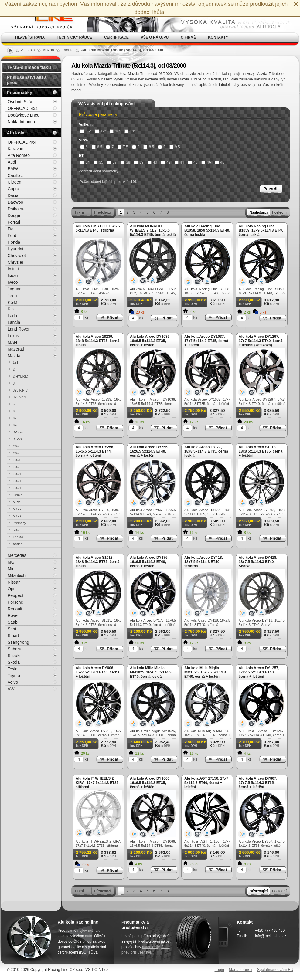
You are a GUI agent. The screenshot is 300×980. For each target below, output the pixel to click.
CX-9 (17, 467)
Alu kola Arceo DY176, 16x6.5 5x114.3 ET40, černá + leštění (149, 562)
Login (219, 970)
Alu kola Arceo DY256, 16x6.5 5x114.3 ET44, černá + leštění (95, 451)
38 (125, 162)
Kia (11, 309)
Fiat (11, 229)
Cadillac (15, 175)
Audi (12, 162)
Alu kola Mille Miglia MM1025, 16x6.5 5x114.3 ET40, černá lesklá (151, 672)
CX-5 (17, 453)
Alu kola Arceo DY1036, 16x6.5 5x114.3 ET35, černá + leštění (150, 341)
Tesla (13, 669)
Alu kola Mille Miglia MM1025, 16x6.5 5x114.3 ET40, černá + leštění (205, 672)
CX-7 (17, 460)
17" (101, 131)
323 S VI (19, 397)
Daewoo (15, 202)
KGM (12, 302)
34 (85, 162)
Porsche (15, 602)
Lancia (14, 322)
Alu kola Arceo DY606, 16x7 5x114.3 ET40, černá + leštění (97, 672)
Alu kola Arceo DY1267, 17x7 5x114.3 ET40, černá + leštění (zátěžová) (261, 341)
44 (179, 162)
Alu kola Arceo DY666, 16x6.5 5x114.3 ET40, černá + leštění (149, 451)
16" (86, 131)
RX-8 (17, 530)
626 (15, 425)
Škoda (14, 662)
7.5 (123, 147)
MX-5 (17, 509)
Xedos (17, 544)
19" (130, 131)
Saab (13, 622)
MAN (12, 342)
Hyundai (15, 249)
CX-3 (17, 446)
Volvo (13, 682)
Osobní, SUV (20, 102)
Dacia (13, 195)
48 (220, 162)
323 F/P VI (21, 390)
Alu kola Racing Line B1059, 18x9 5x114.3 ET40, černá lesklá (262, 230)
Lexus (13, 336)
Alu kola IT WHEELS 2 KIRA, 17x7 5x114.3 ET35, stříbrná (98, 783)
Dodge (14, 215)
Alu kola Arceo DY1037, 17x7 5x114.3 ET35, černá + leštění (206, 341)
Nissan (14, 582)
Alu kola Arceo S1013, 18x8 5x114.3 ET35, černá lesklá (97, 562)
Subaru (14, 649)
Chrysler (15, 262)
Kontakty (218, 37)
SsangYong (18, 642)
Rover (13, 615)
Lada (12, 316)
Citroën (14, 182)
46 (206, 162)
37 (112, 162)
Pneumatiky (19, 92)
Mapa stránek (240, 970)
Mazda (14, 356)
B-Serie (18, 432)
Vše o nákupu (155, 37)
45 (193, 162)
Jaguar (14, 289)
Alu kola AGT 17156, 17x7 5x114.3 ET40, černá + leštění (206, 783)
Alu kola (15, 133)
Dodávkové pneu (24, 115)
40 (152, 162)
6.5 (97, 147)
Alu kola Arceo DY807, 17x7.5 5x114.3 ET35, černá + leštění (258, 783)
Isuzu (13, 276)
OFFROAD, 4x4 (23, 108)
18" (115, 131)
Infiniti (13, 269)
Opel (12, 589)
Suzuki (14, 656)
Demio (18, 495)
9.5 (175, 147)
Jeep (12, 296)
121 (15, 362)
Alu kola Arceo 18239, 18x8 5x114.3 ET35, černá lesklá (97, 341)
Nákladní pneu (21, 122)
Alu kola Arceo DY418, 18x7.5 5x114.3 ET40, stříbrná (204, 562)
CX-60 (17, 481)
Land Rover (19, 329)
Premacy (19, 523)
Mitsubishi (17, 575)
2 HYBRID (20, 376)
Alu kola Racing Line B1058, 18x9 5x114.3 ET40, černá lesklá (207, 230)
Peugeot (15, 595)
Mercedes (17, 555)
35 (98, 162)
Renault (15, 609)
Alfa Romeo (19, 155)
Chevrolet (17, 256)
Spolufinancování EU (275, 970)
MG (11, 562)
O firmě (188, 37)
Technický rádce (74, 37)
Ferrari (14, 222)
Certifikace (116, 37)
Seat (12, 629)
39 (139, 162)
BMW (13, 169)
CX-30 (17, 474)
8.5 (149, 147)
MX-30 (18, 516)
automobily (151, 947)
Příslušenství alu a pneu (27, 80)
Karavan (15, 149)
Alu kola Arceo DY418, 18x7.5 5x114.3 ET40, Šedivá (258, 562)
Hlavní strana (30, 37)
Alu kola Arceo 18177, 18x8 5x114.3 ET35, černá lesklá (206, 451)
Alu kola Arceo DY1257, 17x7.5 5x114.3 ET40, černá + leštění (259, 672)
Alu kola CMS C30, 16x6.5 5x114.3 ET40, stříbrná (98, 228)
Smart (13, 636)
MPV (16, 502)
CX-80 (17, 488)
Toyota (14, 676)
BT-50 (17, 439)
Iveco (13, 282)
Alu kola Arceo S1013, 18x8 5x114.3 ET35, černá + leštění (261, 451)
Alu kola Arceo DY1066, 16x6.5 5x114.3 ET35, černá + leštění (150, 783)
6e (15, 418)
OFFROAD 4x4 (22, 142)
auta (89, 936)
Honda (14, 242)
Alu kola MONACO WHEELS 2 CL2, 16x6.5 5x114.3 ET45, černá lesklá (153, 230)
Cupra (13, 189)
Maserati (16, 349)
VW (11, 689)
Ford (12, 236)
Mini (12, 569)
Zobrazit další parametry (99, 171)
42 (166, 162)
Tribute (18, 537)
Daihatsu (16, 209)
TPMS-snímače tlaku (29, 67)
